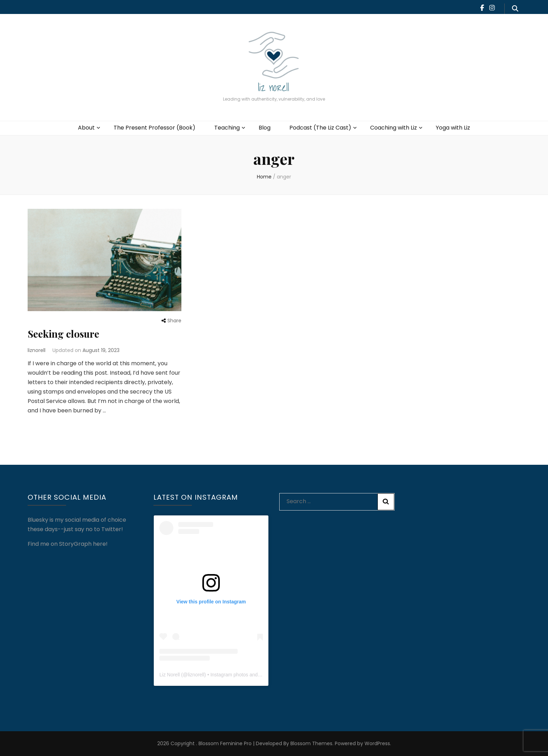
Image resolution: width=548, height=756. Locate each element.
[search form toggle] (515, 9)
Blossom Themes (311, 743)
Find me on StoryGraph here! (68, 544)
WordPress (377, 743)
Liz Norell (170, 675)
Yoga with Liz (453, 128)
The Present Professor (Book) (154, 128)
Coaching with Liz (394, 128)
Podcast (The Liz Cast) (320, 128)
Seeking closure (63, 334)
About (86, 128)
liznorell (37, 350)
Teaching (227, 128)
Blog (265, 128)
